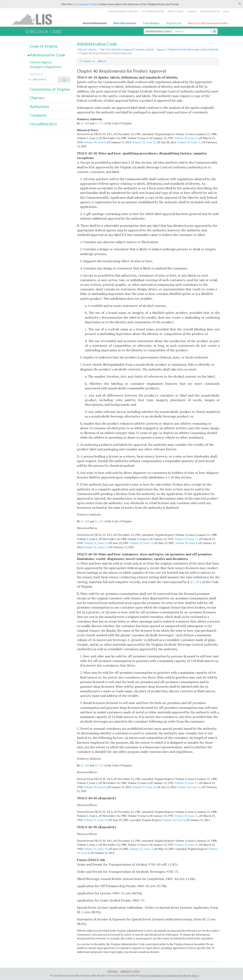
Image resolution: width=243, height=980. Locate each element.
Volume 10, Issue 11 (186, 138)
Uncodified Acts (43, 124)
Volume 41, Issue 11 (189, 142)
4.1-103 (85, 123)
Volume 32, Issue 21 (144, 142)
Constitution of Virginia (50, 89)
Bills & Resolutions (125, 23)
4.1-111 (99, 123)
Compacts (38, 115)
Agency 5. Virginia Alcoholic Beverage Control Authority (188, 49)
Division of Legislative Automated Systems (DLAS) (165, 976)
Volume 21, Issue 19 (96, 543)
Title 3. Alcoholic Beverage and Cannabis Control (126, 49)
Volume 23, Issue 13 (141, 543)
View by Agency (41, 62)
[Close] (240, 3)
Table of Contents (87, 49)
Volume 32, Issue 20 (144, 787)
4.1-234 (196, 582)
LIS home (192, 11)
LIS (34, 19)
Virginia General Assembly (123, 11)
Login (226, 11)
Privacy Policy (176, 11)
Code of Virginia (44, 46)
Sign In (195, 976)
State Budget (151, 23)
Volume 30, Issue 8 (95, 142)
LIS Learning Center (85, 4)
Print (102, 61)
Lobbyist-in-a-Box (130, 971)
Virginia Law (174, 23)
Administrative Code (158, 31)
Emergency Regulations (46, 67)
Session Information (95, 23)
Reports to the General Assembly (208, 23)
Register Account (210, 11)
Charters (37, 98)
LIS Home (113, 971)
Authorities (39, 107)
